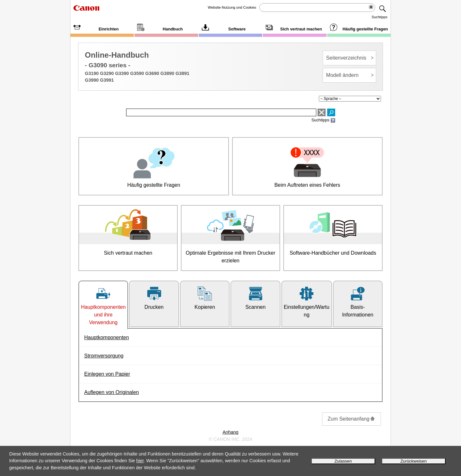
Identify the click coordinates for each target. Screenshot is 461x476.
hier (140, 461)
